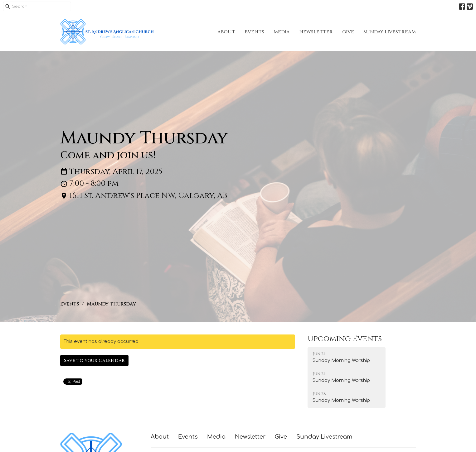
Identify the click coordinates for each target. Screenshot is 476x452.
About (226, 32)
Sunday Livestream (390, 32)
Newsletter (316, 32)
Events (254, 32)
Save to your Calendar (94, 361)
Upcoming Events (345, 339)
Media (282, 32)
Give (348, 32)
